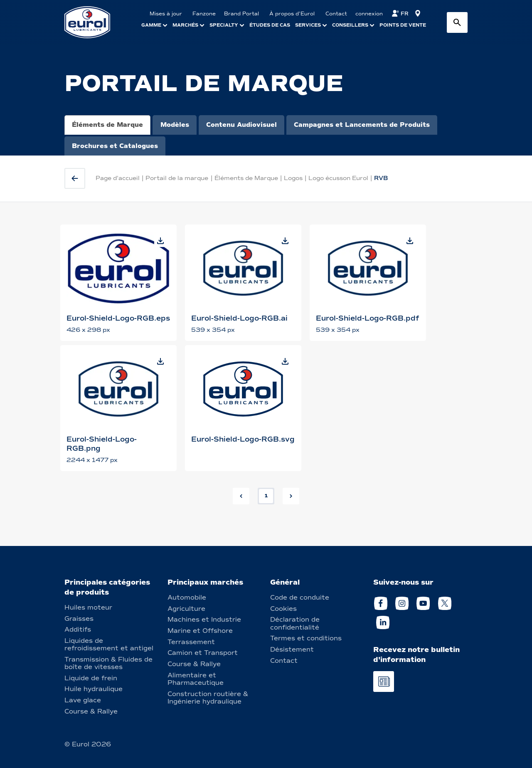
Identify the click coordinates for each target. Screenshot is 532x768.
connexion (369, 14)
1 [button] (266, 496)
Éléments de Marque (107, 125)
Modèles (175, 125)
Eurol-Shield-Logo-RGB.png (102, 444)
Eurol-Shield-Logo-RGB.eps (118, 318)
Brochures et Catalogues (115, 146)
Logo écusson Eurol (338, 178)
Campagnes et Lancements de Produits (362, 125)
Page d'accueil (118, 178)
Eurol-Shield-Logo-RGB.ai (239, 318)
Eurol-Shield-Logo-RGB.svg (243, 439)
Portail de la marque (177, 178)
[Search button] (457, 22)
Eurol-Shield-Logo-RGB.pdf (367, 318)
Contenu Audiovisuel (241, 125)
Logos (293, 178)
